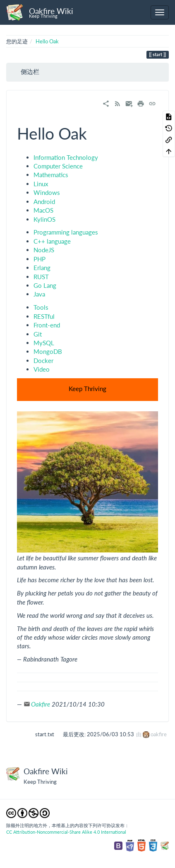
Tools (41, 307)
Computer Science (58, 166)
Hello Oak (47, 41)
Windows (47, 192)
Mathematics (51, 175)
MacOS (43, 210)
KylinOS (44, 219)
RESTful (44, 316)
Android (44, 202)
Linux (41, 184)
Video (42, 369)
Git (38, 334)
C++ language (52, 241)
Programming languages (66, 232)
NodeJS (44, 250)
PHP (40, 259)
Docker (43, 360)
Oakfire (41, 704)
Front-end (47, 325)
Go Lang (45, 285)
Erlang (42, 268)
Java (39, 294)
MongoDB (48, 351)
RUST (41, 277)
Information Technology (66, 157)
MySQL (44, 343)
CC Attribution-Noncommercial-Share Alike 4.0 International (66, 832)
